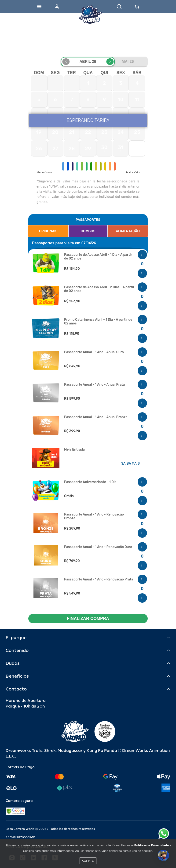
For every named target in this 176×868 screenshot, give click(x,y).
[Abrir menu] (39, 7)
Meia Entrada (74, 450)
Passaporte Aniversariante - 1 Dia (90, 482)
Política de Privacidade (152, 845)
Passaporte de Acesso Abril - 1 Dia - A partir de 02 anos (98, 257)
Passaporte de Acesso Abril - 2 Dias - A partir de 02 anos (99, 289)
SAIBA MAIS (130, 464)
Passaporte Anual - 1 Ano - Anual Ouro (94, 352)
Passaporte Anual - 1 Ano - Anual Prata (94, 385)
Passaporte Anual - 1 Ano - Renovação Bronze (94, 516)
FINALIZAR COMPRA (88, 619)
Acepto (88, 861)
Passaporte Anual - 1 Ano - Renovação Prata (99, 580)
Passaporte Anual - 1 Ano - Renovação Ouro (98, 547)
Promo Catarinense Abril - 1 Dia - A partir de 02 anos (98, 322)
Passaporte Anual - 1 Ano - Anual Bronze (96, 417)
